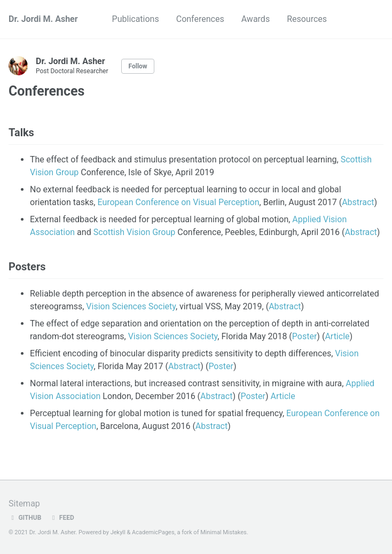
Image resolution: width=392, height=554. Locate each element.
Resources (307, 19)
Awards (256, 19)
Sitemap (24, 504)
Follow (138, 66)
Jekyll (118, 532)
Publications (136, 19)
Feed (61, 518)
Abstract (358, 202)
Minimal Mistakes (224, 532)
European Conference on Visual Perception (178, 202)
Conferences (200, 19)
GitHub (25, 518)
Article (337, 336)
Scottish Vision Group (135, 232)
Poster (305, 336)
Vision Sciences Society (131, 306)
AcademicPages (153, 532)
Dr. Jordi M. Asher (43, 19)
